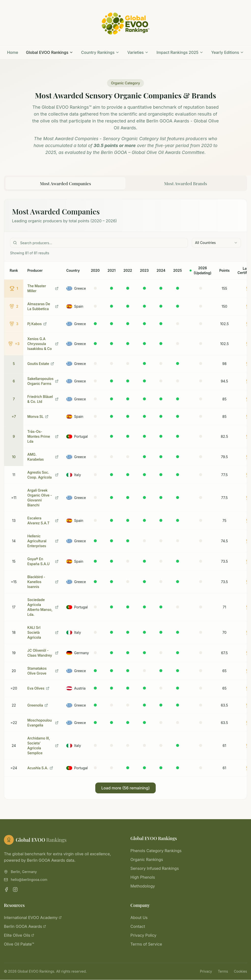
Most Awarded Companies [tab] (65, 183)
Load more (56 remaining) (125, 788)
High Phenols (143, 877)
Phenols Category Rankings (156, 851)
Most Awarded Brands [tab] (186, 183)
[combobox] (216, 243)
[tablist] (125, 183)
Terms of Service (146, 944)
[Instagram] (15, 890)
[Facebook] (6, 890)
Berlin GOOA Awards (25, 927)
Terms (223, 972)
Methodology (143, 886)
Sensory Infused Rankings (155, 869)
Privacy (206, 972)
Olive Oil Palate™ (19, 944)
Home (13, 52)
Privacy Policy (143, 935)
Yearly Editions (228, 52)
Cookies (240, 972)
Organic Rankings (147, 860)
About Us (139, 918)
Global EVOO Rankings (50, 52)
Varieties (138, 52)
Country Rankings (100, 52)
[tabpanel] (125, 499)
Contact (138, 927)
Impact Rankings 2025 (180, 52)
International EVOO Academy (33, 918)
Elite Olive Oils (19, 935)
